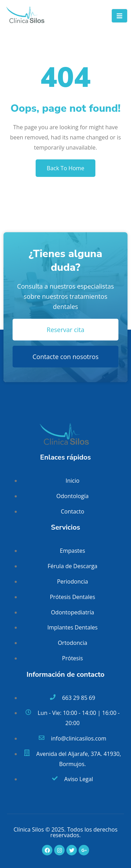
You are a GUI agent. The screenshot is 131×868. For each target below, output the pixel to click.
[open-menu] (119, 16)
